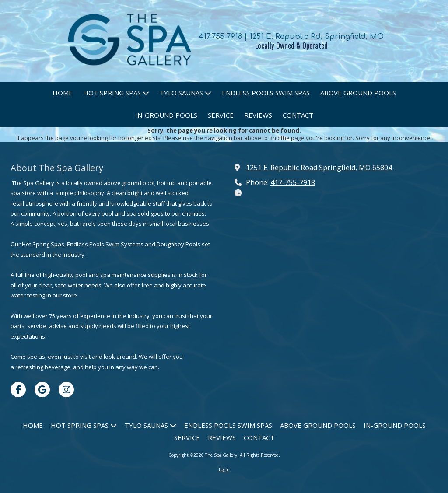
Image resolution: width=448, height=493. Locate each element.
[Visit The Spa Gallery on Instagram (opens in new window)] (66, 390)
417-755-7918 (293, 182)
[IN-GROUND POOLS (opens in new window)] (166, 116)
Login (224, 469)
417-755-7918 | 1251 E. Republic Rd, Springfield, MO (291, 37)
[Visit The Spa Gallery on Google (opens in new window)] (42, 390)
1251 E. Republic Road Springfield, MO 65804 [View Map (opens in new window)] (319, 168)
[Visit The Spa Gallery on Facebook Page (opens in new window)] (18, 390)
